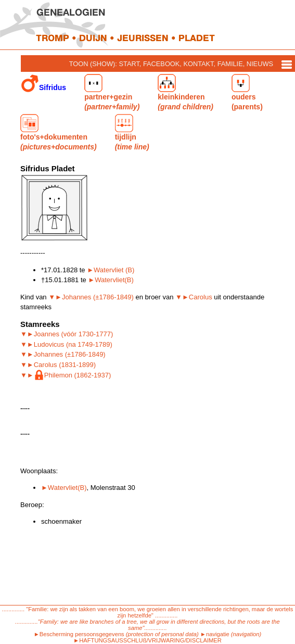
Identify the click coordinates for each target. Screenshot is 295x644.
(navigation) (246, 634)
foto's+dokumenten (59, 132)
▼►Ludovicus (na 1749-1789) (66, 344)
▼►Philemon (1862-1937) (66, 375)
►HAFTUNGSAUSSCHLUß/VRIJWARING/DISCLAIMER (147, 640)
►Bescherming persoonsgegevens (79, 634)
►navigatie (215, 634)
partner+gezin (112, 92)
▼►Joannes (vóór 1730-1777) (67, 334)
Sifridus (43, 84)
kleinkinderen (185, 92)
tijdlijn (132, 132)
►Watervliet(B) (111, 280)
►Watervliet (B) (111, 270)
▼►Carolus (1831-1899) (58, 365)
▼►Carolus (194, 297)
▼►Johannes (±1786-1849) (91, 297)
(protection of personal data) (162, 634)
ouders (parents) (247, 92)
